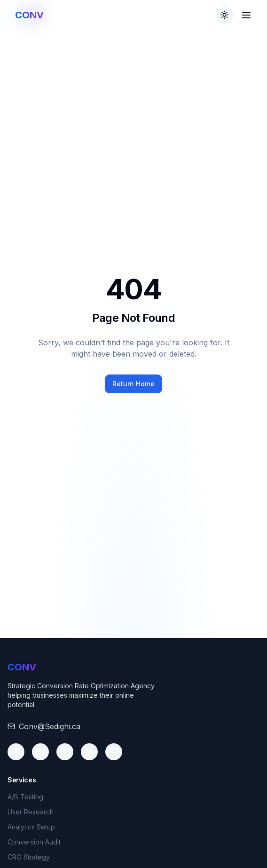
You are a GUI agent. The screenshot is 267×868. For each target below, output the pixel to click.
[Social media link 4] (89, 752)
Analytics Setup (31, 827)
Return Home (133, 384)
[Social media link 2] (40, 752)
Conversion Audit (34, 842)
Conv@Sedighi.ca (50, 726)
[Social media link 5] (114, 752)
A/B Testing (25, 797)
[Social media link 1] (16, 752)
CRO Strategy (29, 857)
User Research (31, 812)
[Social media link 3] (65, 752)
